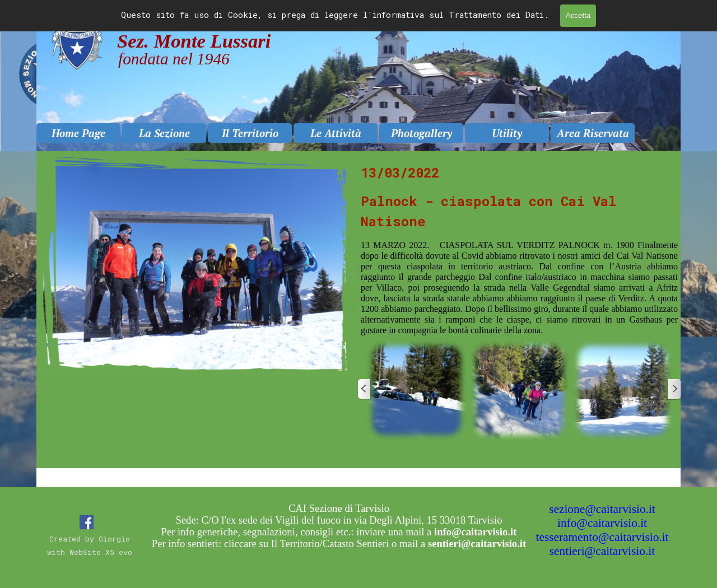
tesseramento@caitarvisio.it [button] (602, 537)
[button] (416, 389)
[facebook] (87, 522)
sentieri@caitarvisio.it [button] (602, 551)
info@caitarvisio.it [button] (602, 523)
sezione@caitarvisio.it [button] (602, 509)
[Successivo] (674, 389)
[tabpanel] (519, 249)
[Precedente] (365, 389)
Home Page (78, 133)
